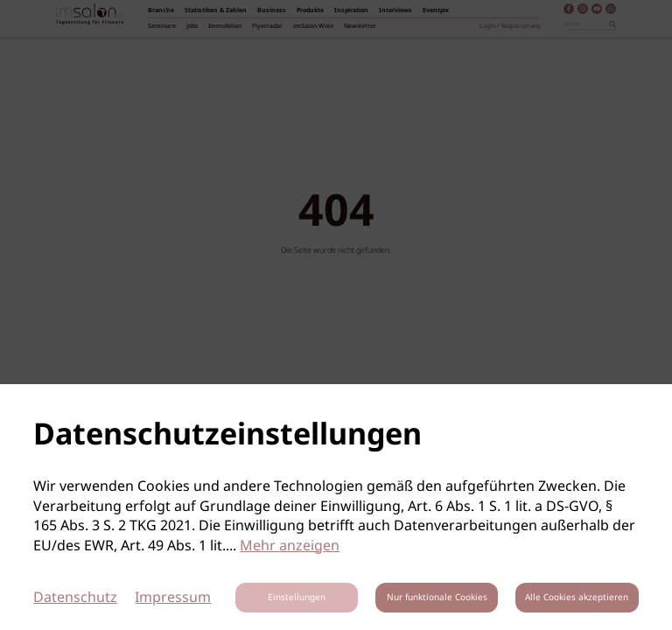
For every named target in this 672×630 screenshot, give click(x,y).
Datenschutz (75, 598)
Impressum (173, 598)
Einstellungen (297, 598)
